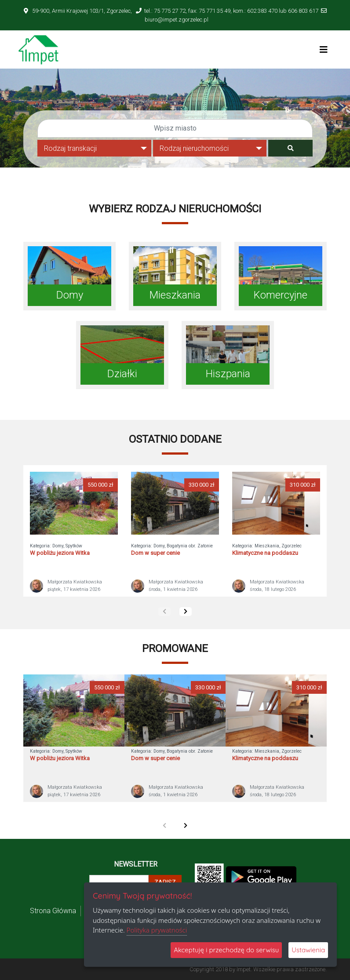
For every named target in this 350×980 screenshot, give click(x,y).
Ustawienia (308, 950)
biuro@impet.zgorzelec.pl (177, 20)
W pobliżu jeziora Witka (60, 553)
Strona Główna (53, 911)
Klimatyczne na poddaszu (265, 553)
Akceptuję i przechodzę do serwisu (226, 950)
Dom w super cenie (155, 553)
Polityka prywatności (157, 930)
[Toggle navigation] (324, 50)
